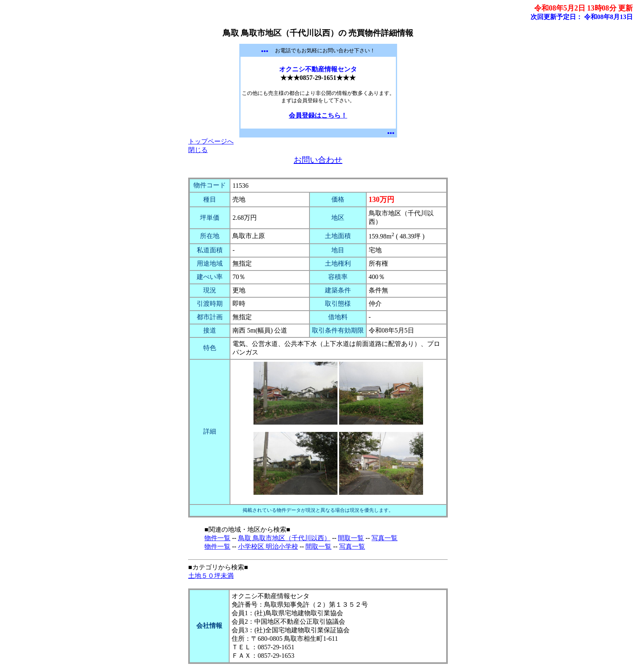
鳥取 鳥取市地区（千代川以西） (284, 538)
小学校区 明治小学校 (268, 546)
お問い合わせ (318, 160)
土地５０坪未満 (211, 576)
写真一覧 (385, 538)
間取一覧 (351, 538)
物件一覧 (217, 538)
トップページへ (211, 141)
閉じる (198, 150)
